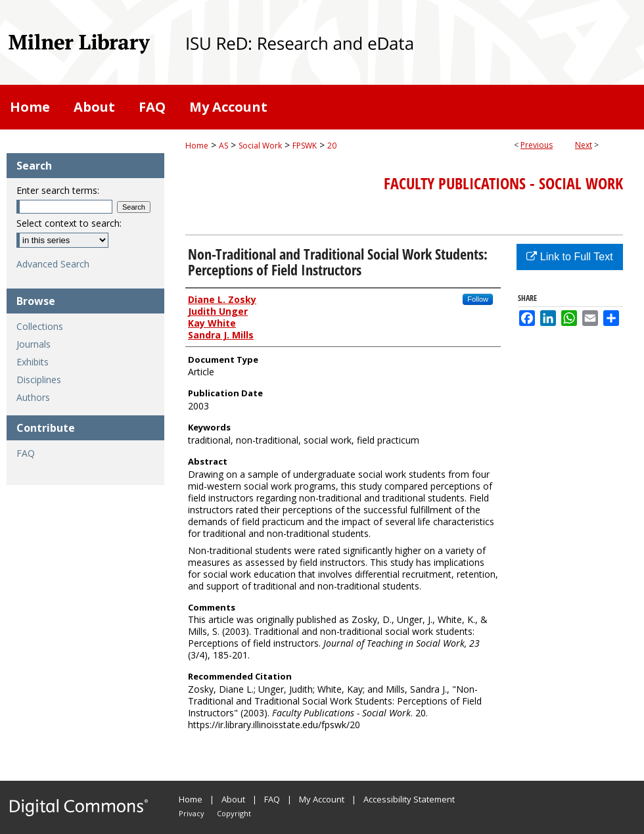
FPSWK (305, 146)
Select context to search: (69, 223)
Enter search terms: (58, 190)
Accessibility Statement (409, 799)
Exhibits (33, 362)
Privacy (192, 813)
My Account (322, 799)
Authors (33, 397)
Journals (34, 344)
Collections (40, 326)
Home (197, 146)
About (233, 799)
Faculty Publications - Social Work (503, 183)
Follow (478, 299)
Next (584, 145)
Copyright (234, 813)
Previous (537, 145)
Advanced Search (53, 264)
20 (332, 146)
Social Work (260, 146)
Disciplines (39, 380)
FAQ (26, 453)
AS (223, 146)
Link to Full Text (569, 257)
